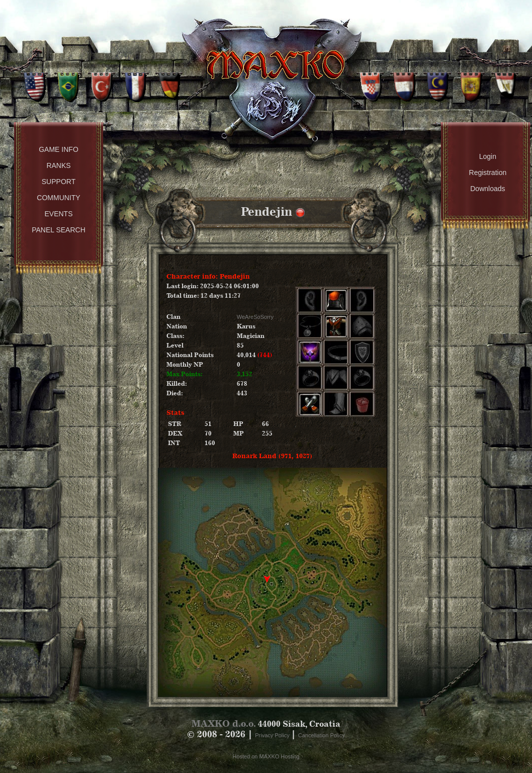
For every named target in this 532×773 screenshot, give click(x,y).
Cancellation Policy (322, 735)
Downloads (487, 189)
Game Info (59, 149)
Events (58, 214)
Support (59, 182)
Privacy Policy (273, 735)
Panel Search (59, 230)
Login (488, 156)
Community (58, 198)
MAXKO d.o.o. (224, 723)
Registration (488, 173)
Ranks (58, 165)
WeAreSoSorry (255, 317)
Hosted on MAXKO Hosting (266, 756)
